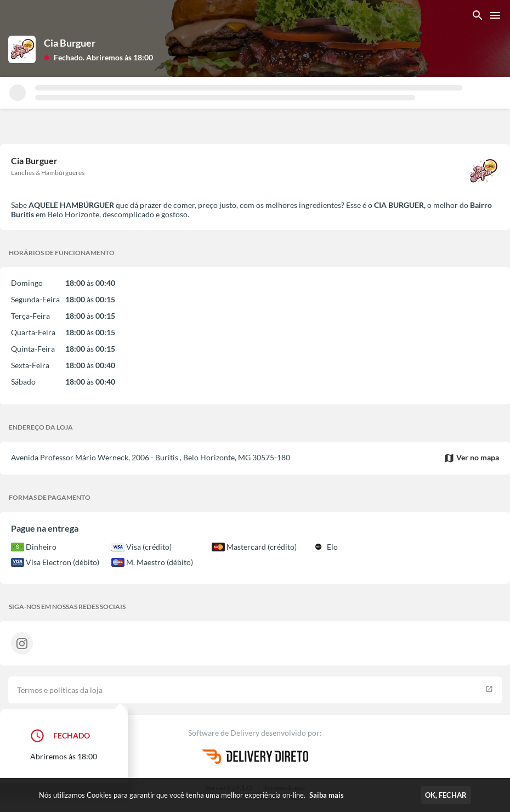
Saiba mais (327, 795)
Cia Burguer (70, 43)
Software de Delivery (225, 733)
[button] (98, 57)
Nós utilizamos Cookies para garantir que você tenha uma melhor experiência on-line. (191, 795)
